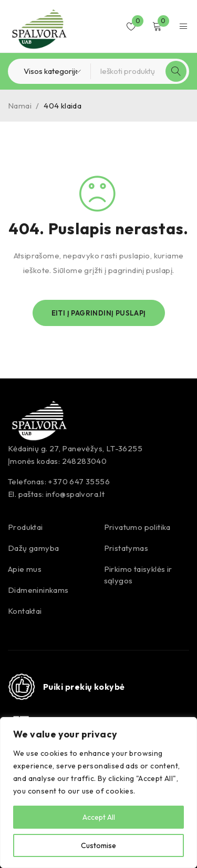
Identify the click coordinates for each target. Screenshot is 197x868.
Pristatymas (126, 548)
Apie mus (25, 569)
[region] (98, 793)
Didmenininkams (38, 590)
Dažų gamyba (33, 548)
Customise (98, 845)
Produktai (25, 527)
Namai (20, 106)
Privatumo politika (137, 527)
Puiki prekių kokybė (84, 687)
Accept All (99, 817)
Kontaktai (25, 611)
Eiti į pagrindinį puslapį (99, 313)
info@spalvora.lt (75, 494)
